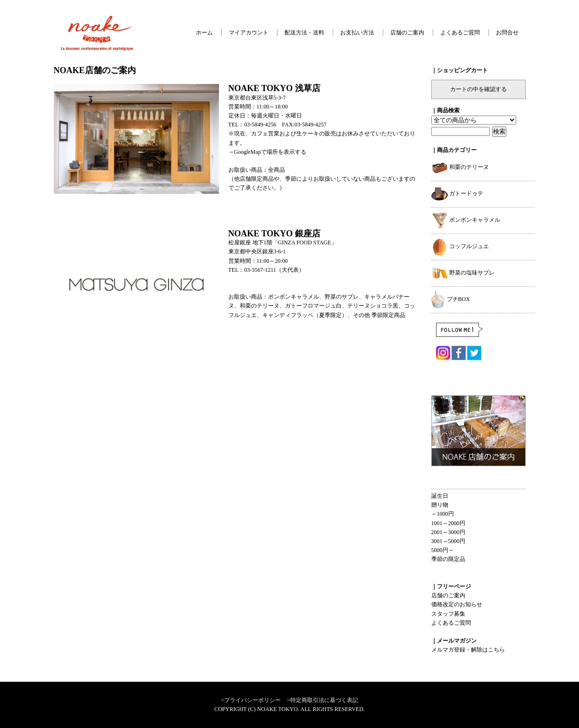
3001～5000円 (448, 541)
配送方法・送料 (304, 33)
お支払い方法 (357, 33)
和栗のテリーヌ (460, 167)
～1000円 (443, 514)
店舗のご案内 (407, 33)
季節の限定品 (448, 559)
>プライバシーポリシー (251, 700)
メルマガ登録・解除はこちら (468, 650)
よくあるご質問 (460, 33)
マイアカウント (249, 33)
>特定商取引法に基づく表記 (323, 700)
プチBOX (451, 299)
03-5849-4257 (310, 125)
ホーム (204, 33)
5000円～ (443, 550)
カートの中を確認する (478, 89)
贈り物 (440, 505)
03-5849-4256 (260, 125)
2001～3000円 (448, 532)
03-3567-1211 (260, 270)
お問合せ (507, 33)
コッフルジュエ (460, 246)
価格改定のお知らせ (457, 604)
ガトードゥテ (457, 193)
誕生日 (440, 496)
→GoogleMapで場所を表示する (267, 152)
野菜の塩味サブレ (463, 273)
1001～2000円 (448, 523)
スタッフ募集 (448, 614)
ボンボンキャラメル (466, 220)
